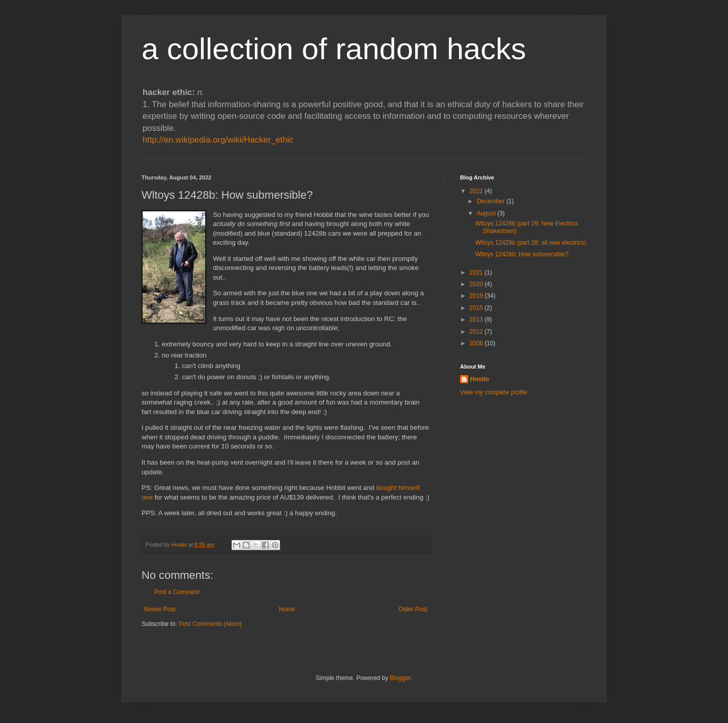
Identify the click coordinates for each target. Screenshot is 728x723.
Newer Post (160, 609)
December (492, 201)
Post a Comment (177, 592)
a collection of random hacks (334, 49)
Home (287, 609)
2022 (477, 191)
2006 (477, 343)
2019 (477, 296)
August (487, 213)
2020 (477, 284)
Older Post (413, 609)
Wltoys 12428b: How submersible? (522, 254)
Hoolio (180, 545)
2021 (477, 273)
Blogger (400, 678)
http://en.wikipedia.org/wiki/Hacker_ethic (218, 140)
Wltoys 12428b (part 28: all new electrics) (531, 243)
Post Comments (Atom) (210, 624)
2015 (477, 308)
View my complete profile (494, 392)
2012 (477, 332)
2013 (477, 320)
